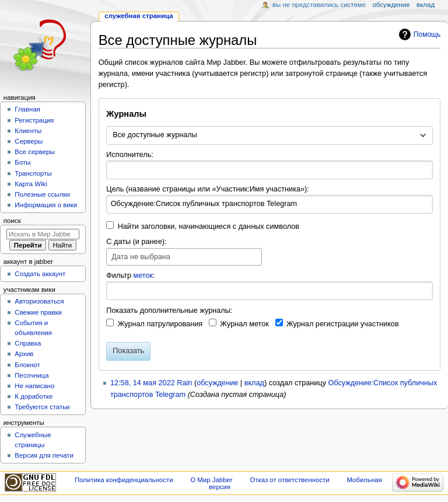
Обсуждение (391, 5)
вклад (254, 383)
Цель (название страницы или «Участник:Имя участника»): (208, 189)
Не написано (34, 386)
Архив (24, 354)
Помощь (427, 34)
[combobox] (269, 135)
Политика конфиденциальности (124, 480)
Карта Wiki (31, 184)
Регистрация (34, 120)
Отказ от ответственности (289, 480)
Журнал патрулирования (160, 324)
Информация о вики (46, 205)
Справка (28, 343)
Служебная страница (139, 16)
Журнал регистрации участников (343, 324)
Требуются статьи (42, 407)
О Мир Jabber (211, 480)
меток (143, 276)
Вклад (426, 5)
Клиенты (28, 131)
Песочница (32, 375)
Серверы (29, 141)
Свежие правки (38, 312)
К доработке (34, 396)
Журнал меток (244, 324)
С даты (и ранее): (136, 242)
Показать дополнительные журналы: (169, 311)
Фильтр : (130, 276)
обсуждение (217, 383)
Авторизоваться (39, 301)
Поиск (12, 221)
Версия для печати (44, 455)
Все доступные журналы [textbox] (155, 135)
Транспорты (33, 173)
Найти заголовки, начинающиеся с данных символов (209, 226)
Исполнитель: (129, 155)
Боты (22, 162)
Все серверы (34, 152)
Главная (27, 109)
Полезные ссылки (42, 194)
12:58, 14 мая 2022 (143, 383)
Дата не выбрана (141, 257)
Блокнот (27, 365)
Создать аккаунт (40, 274)
